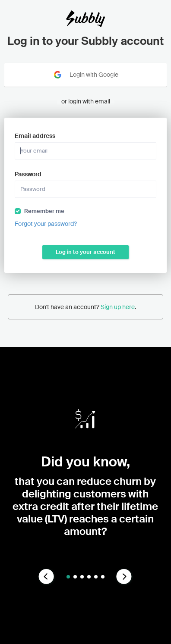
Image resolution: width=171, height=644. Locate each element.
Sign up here (118, 307)
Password (28, 174)
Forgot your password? (46, 224)
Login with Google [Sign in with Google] (85, 75)
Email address (35, 136)
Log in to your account (85, 252)
